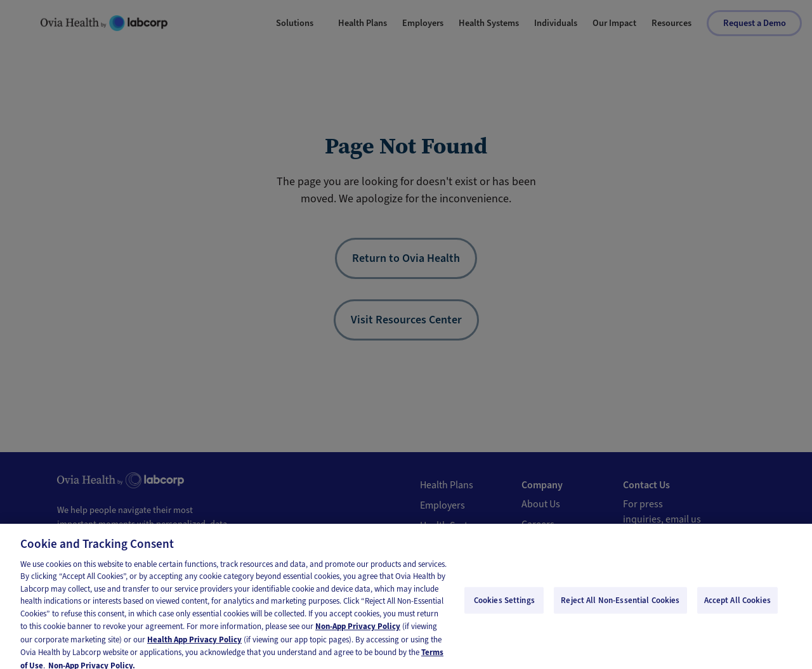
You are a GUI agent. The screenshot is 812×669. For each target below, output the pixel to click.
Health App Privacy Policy (194, 645)
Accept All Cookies (737, 606)
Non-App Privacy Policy (358, 632)
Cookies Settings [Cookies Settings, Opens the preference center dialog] (504, 606)
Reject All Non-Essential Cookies (620, 606)
